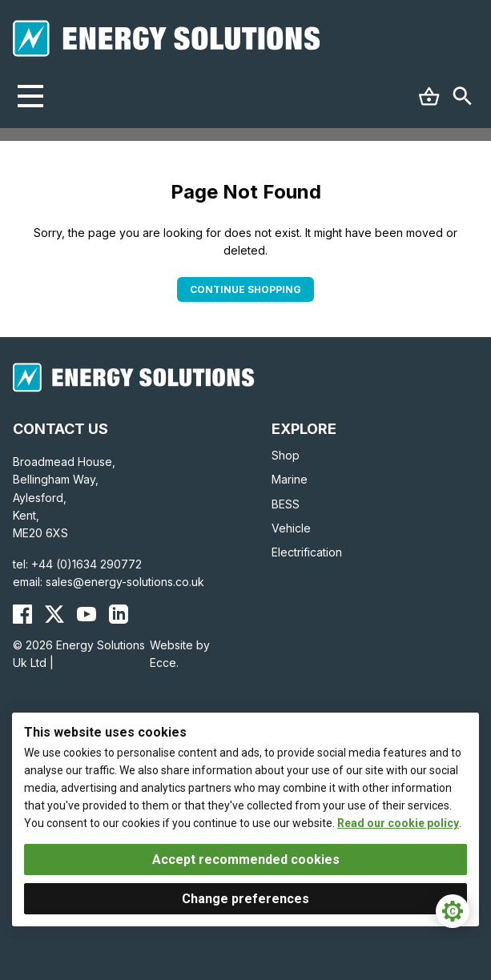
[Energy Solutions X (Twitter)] (54, 614)
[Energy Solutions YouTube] (87, 614)
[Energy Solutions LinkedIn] (119, 614)
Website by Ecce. (180, 654)
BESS (286, 504)
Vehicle (291, 528)
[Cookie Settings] (453, 911)
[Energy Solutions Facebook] (22, 614)
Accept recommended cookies (246, 860)
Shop (286, 455)
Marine (290, 479)
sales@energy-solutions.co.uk (125, 582)
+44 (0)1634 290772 (87, 564)
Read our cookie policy (398, 823)
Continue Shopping (245, 289)
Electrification (307, 552)
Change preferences (245, 899)
